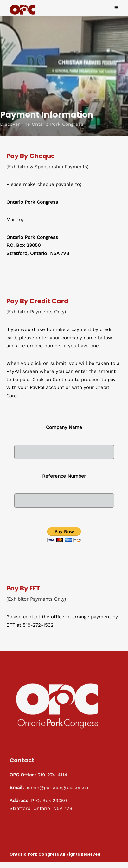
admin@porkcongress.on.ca (58, 788)
